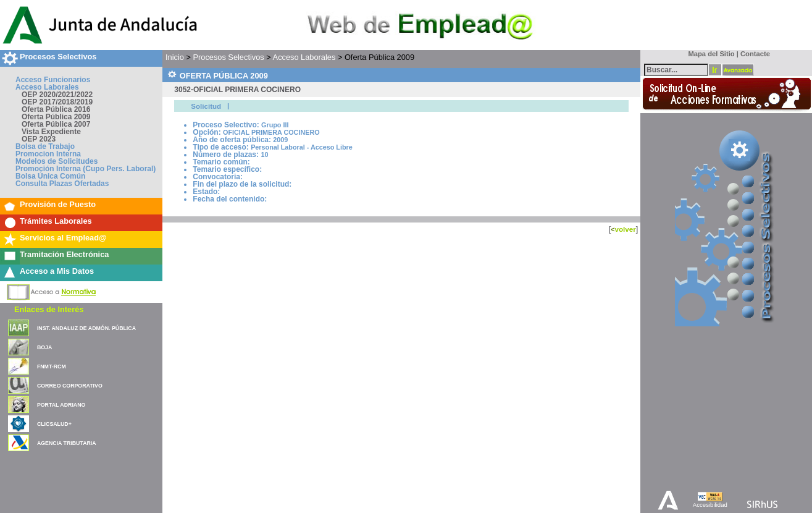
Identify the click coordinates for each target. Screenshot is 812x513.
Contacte (755, 54)
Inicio (175, 57)
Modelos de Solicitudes (57, 161)
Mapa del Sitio (709, 54)
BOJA (44, 347)
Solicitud (206, 106)
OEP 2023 (39, 139)
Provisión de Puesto (58, 204)
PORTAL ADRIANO (61, 405)
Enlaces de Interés (49, 309)
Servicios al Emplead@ (63, 238)
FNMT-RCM (52, 367)
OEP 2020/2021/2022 (57, 95)
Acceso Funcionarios (53, 80)
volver (625, 229)
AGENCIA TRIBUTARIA (67, 443)
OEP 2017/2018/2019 (57, 102)
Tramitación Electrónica (64, 254)
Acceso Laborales (47, 87)
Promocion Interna (48, 154)
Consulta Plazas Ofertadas (62, 184)
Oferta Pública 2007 (56, 124)
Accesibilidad (710, 505)
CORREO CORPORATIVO (70, 386)
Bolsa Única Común (50, 176)
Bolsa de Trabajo (45, 146)
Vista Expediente (51, 132)
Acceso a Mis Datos (57, 271)
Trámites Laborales (56, 221)
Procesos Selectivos (58, 57)
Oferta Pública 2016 (56, 109)
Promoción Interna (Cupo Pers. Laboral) (86, 169)
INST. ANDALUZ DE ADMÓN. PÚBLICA (86, 328)
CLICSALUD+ (54, 424)
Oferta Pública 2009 (56, 117)
